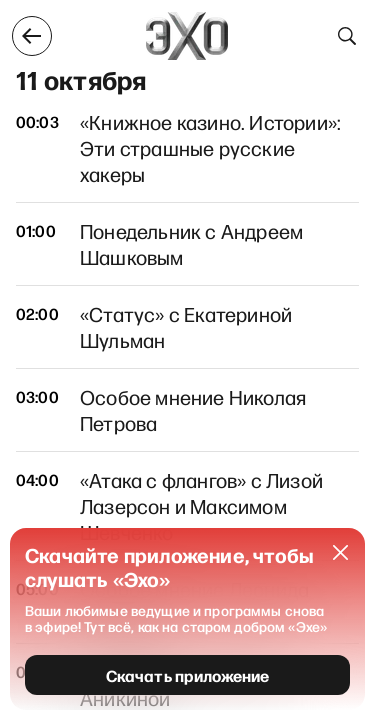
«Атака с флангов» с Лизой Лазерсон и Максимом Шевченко (201, 506)
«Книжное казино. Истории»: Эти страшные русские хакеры (210, 148)
